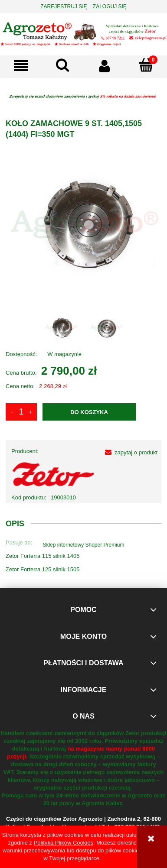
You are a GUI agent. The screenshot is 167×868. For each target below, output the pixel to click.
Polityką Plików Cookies (64, 843)
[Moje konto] (105, 66)
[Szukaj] (62, 65)
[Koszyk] (146, 65)
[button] (21, 66)
